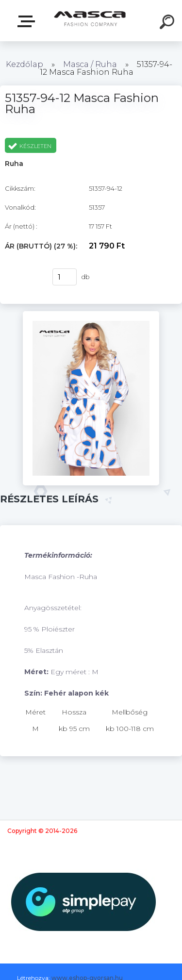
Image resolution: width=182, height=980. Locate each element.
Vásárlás (24, 277)
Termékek (28, 21)
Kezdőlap (25, 64)
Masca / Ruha (91, 64)
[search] (168, 23)
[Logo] (90, 21)
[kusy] (65, 277)
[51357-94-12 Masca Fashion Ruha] (91, 315)
